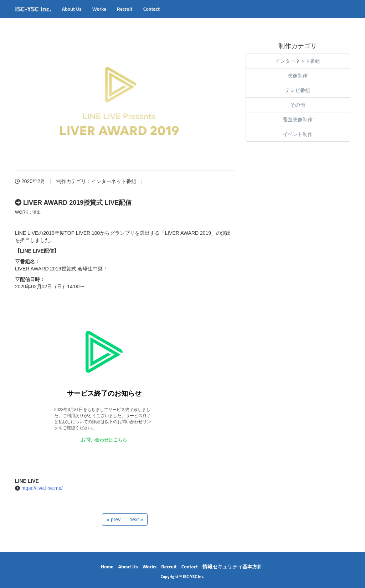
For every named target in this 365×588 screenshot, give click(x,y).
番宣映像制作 (298, 120)
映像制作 (298, 76)
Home (107, 566)
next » (136, 519)
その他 (298, 105)
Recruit (125, 16)
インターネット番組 (114, 181)
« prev (114, 519)
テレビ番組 (298, 90)
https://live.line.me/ (42, 488)
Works (99, 16)
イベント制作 (298, 134)
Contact (151, 16)
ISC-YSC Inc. (33, 16)
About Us (72, 16)
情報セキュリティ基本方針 (232, 566)
